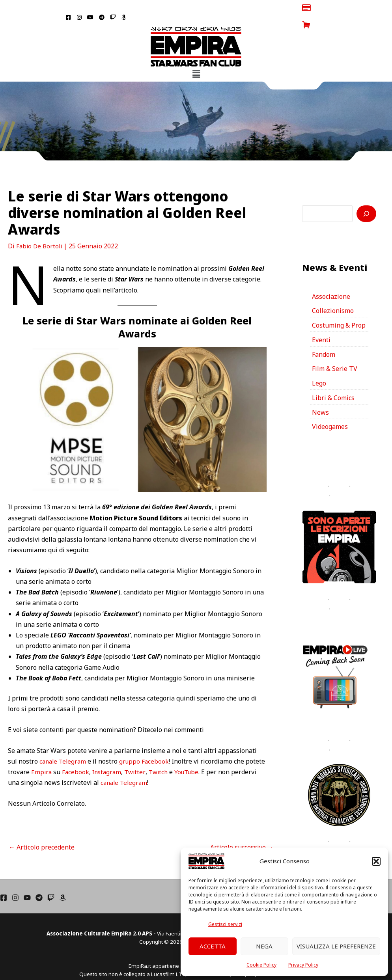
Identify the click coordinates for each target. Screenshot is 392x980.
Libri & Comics (333, 381)
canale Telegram (64, 744)
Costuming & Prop (339, 308)
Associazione (331, 279)
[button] (376, 861)
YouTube (213, 755)
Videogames (330, 410)
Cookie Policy (261, 965)
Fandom (324, 337)
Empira (63, 755)
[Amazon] (63, 880)
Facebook (97, 755)
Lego (319, 367)
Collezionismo (333, 294)
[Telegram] (39, 880)
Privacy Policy (303, 965)
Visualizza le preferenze (336, 946)
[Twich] (51, 880)
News (320, 396)
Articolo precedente (42, 830)
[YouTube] (27, 880)
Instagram (130, 755)
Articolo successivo (242, 830)
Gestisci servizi (225, 924)
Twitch (183, 755)
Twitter (159, 755)
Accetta (213, 946)
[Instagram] (15, 880)
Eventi (321, 323)
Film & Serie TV (335, 352)
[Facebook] (4, 880)
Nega (264, 946)
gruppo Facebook (147, 744)
